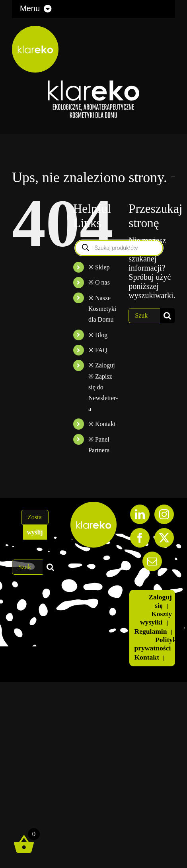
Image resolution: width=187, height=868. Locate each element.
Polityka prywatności (157, 644)
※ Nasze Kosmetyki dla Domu (102, 309)
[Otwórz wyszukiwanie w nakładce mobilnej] (119, 248)
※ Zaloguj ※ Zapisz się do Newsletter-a (103, 387)
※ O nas (99, 282)
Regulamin (150, 631)
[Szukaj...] (144, 316)
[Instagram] (164, 514)
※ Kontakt (102, 424)
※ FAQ (98, 350)
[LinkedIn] (140, 514)
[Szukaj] (168, 316)
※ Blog (98, 335)
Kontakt (147, 657)
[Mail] (152, 561)
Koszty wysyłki (156, 618)
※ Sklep (99, 267)
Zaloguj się (160, 601)
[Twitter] (164, 538)
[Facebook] (140, 538)
